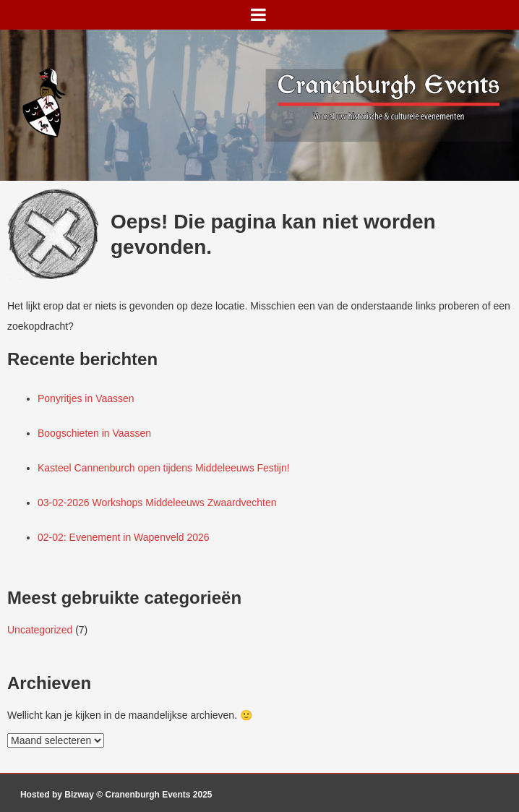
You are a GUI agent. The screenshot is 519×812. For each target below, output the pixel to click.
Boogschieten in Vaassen (94, 433)
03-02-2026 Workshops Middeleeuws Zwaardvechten (157, 503)
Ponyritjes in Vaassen (86, 398)
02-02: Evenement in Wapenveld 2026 (124, 537)
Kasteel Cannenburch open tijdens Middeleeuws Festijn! (164, 468)
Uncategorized (40, 630)
